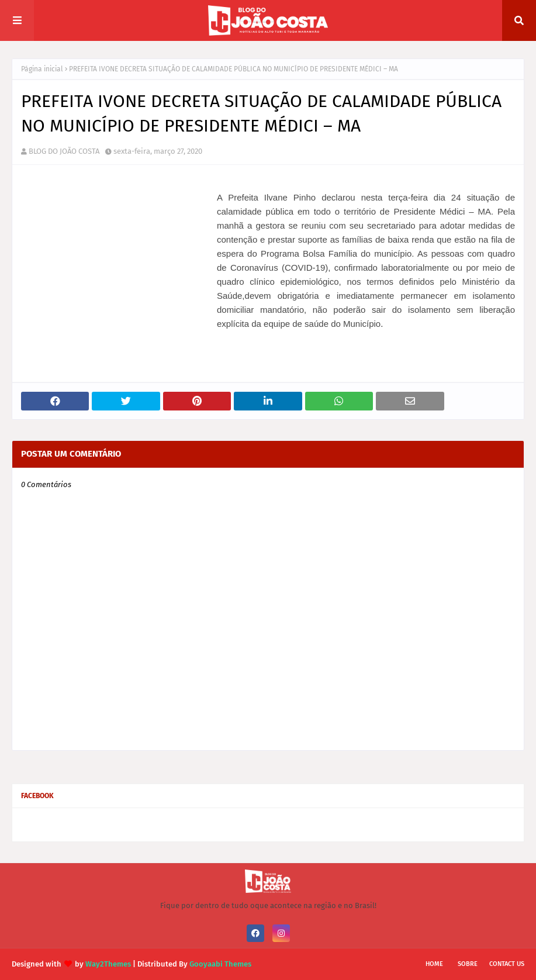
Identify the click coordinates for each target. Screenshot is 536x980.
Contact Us (507, 964)
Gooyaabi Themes (220, 964)
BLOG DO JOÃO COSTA (64, 151)
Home (434, 964)
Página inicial (42, 69)
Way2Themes (108, 964)
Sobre (468, 964)
